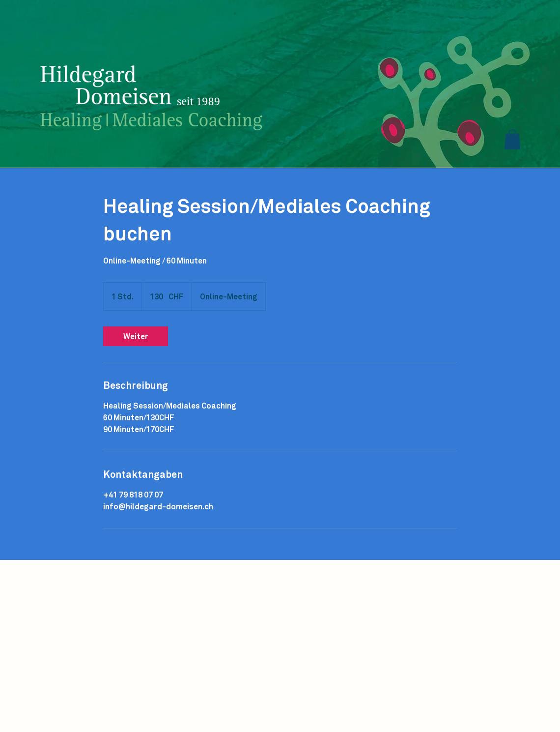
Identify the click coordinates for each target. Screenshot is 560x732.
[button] (512, 139)
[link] (136, 336)
